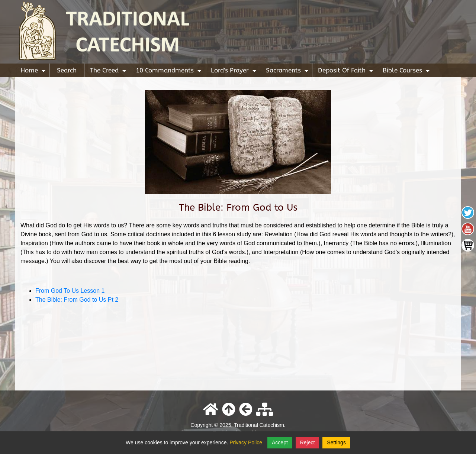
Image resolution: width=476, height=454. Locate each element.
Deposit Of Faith (346, 72)
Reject (308, 442)
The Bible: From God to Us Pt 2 (77, 300)
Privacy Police (246, 442)
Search (67, 70)
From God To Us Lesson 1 (70, 291)
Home (34, 72)
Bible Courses (407, 72)
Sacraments (288, 72)
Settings (336, 442)
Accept (280, 442)
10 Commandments (169, 72)
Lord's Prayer (234, 72)
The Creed (109, 72)
